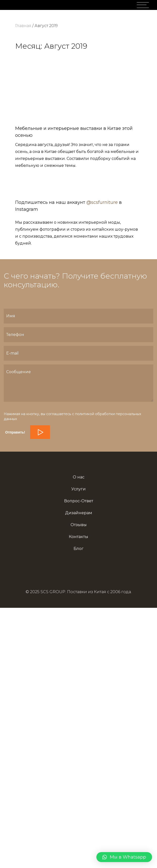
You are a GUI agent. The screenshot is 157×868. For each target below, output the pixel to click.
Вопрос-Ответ (79, 501)
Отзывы (79, 525)
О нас (79, 477)
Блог (78, 549)
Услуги (78, 489)
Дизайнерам (79, 513)
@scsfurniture (102, 202)
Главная (23, 26)
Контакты (78, 537)
